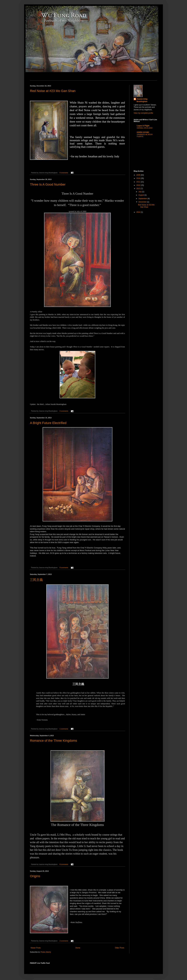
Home (78, 948)
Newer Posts (36, 948)
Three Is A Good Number (48, 184)
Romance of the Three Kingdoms (53, 741)
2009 (139, 175)
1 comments (64, 729)
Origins (35, 876)
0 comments (64, 173)
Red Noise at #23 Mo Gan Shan (53, 91)
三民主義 (36, 580)
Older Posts (120, 948)
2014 (139, 212)
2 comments (64, 411)
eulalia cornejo (143, 132)
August (141, 195)
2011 (139, 182)
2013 (139, 189)
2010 (139, 178)
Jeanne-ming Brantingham (142, 100)
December (143, 202)
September (143, 199)
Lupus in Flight (143, 126)
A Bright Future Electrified (48, 423)
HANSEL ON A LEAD (145, 128)
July (140, 192)
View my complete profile (143, 113)
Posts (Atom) (46, 952)
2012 (139, 185)
